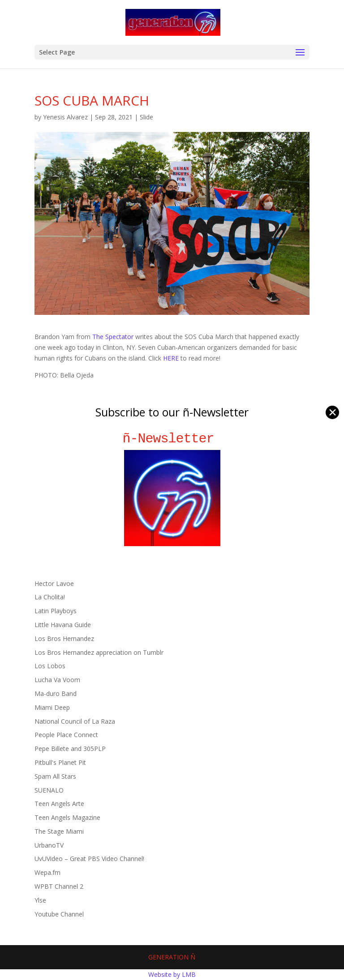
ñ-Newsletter (172, 439)
